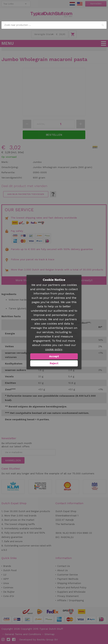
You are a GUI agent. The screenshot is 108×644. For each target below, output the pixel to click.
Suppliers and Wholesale (71, 592)
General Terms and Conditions (23, 634)
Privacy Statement (68, 596)
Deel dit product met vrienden (24, 186)
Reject (54, 363)
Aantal (41, 124)
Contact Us (64, 566)
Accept (54, 356)
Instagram (3, 640)
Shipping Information (69, 583)
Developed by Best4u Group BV (39, 640)
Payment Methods (68, 579)
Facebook (14, 640)
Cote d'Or (9, 596)
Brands (7, 566)
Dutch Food (10, 570)
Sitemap (50, 634)
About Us (62, 570)
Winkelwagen (73, 34)
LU (5, 575)
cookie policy (54, 349)
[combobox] (54, 25)
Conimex (8, 588)
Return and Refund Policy (72, 588)
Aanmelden (96, 4)
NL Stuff (72, 4)
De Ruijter (9, 592)
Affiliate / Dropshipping (70, 600)
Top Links (8, 4)
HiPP (6, 579)
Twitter (9, 640)
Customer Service (67, 575)
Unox (6, 583)
